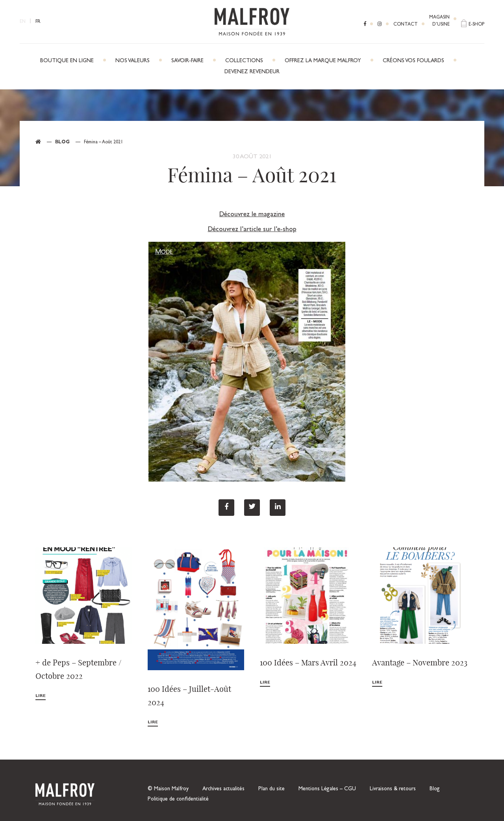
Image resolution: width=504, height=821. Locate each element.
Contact (406, 25)
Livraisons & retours (393, 789)
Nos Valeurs (132, 61)
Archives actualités (223, 789)
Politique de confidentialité (178, 799)
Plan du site (271, 789)
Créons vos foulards (413, 61)
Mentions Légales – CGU (327, 789)
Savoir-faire (187, 61)
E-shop (476, 25)
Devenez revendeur (252, 72)
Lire (41, 696)
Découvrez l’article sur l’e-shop (252, 230)
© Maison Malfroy (168, 789)
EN (23, 22)
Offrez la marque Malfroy (323, 61)
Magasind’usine (439, 21)
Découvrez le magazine (252, 215)
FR (38, 22)
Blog (62, 143)
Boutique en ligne (67, 61)
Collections (244, 61)
